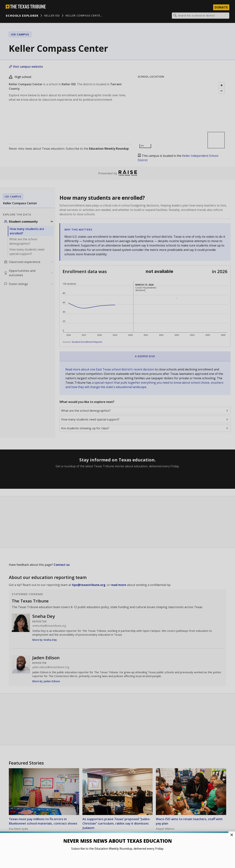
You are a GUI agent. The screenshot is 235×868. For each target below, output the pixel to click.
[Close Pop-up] (232, 835)
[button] (117, 434)
